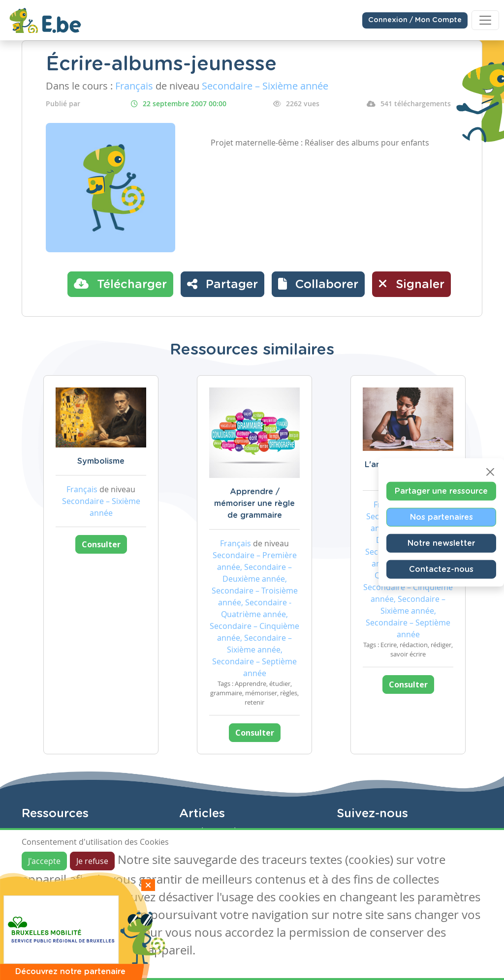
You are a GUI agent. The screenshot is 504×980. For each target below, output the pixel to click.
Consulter (101, 544)
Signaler (411, 284)
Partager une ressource (441, 491)
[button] (318, 284)
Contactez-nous (441, 569)
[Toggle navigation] (485, 20)
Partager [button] (222, 284)
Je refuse (92, 861)
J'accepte (44, 861)
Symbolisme (101, 461)
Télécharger (120, 284)
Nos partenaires (441, 517)
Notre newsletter (441, 543)
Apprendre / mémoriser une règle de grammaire (254, 504)
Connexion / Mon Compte (415, 20)
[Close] (490, 472)
